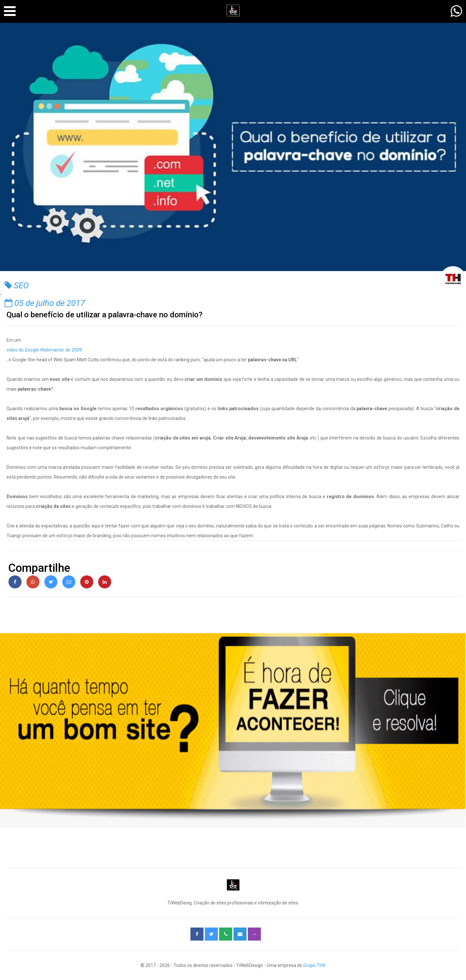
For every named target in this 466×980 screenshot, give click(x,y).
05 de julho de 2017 (45, 303)
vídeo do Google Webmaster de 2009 (44, 350)
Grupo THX (314, 965)
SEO (17, 285)
